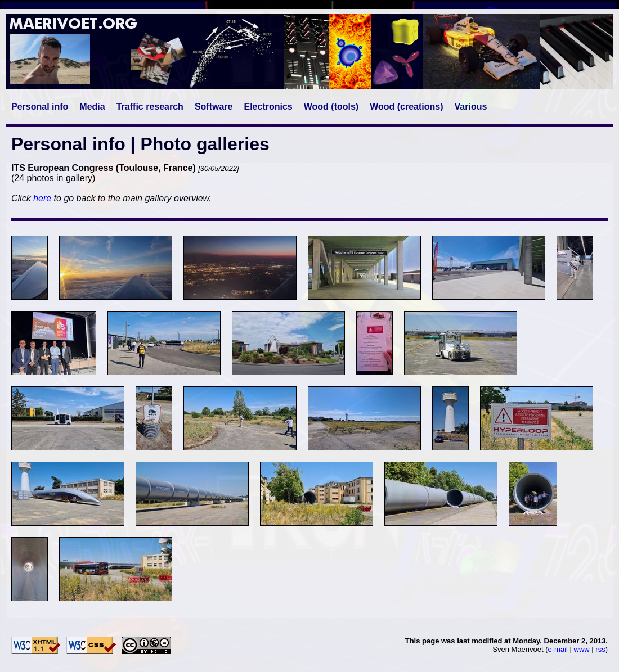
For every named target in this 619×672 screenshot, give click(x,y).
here (42, 198)
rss (600, 649)
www (582, 649)
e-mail (558, 649)
